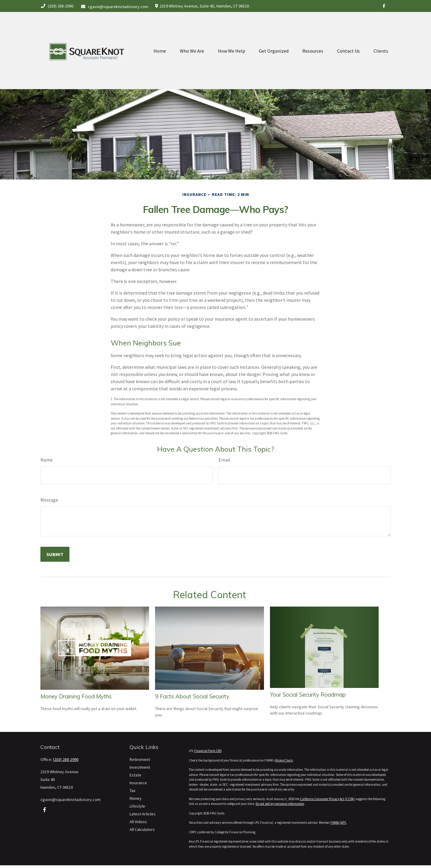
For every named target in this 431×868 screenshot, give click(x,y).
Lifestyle (137, 806)
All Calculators (142, 829)
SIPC (343, 823)
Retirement (140, 759)
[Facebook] (384, 6)
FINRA (335, 823)
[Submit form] (55, 554)
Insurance (138, 783)
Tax (132, 791)
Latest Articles (143, 814)
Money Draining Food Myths (76, 696)
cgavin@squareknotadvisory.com (115, 7)
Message (49, 500)
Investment (140, 767)
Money (136, 798)
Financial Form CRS (208, 751)
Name (47, 460)
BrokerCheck (284, 760)
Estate (135, 775)
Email (224, 460)
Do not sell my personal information (280, 804)
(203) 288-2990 (57, 6)
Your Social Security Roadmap (308, 695)
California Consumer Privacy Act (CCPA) (327, 799)
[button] (160, 38)
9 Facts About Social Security (192, 696)
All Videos (138, 822)
